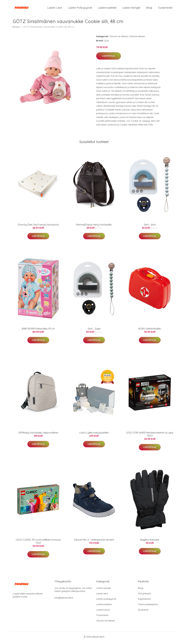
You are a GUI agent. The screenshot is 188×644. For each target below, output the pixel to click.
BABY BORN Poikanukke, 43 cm (38, 331)
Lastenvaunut (103, 612)
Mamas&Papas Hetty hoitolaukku (94, 227)
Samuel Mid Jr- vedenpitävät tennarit (94, 542)
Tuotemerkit (165, 9)
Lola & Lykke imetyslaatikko (94, 435)
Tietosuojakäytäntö (148, 607)
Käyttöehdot (144, 601)
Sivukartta (143, 612)
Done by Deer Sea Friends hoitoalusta (38, 227)
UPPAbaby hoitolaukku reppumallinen (38, 435)
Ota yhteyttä (144, 596)
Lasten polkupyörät (80, 9)
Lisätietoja (109, 58)
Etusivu (16, 29)
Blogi (149, 9)
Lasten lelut (55, 9)
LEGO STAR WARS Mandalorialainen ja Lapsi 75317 (150, 436)
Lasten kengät (131, 9)
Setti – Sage (94, 331)
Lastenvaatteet (107, 9)
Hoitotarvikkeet (137, 38)
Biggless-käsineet (150, 542)
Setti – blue (150, 227)
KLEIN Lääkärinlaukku (150, 331)
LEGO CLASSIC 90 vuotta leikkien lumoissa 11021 (38, 543)
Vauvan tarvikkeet (119, 38)
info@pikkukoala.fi (64, 600)
